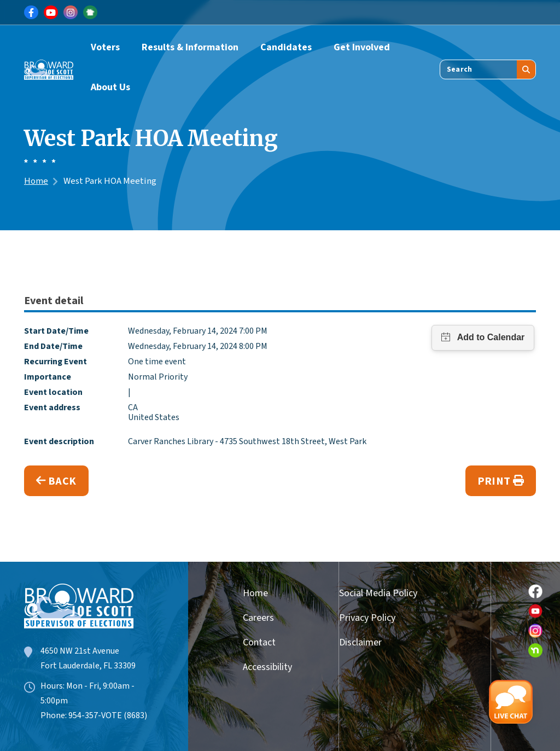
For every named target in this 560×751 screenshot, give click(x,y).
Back (56, 481)
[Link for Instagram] (71, 13)
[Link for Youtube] (51, 13)
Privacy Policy (367, 618)
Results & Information (190, 47)
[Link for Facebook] (31, 13)
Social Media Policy (378, 593)
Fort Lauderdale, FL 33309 (88, 666)
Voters (105, 47)
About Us (110, 87)
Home (36, 181)
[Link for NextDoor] (90, 13)
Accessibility (263, 667)
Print (501, 481)
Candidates (286, 47)
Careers (258, 618)
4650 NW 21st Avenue (80, 651)
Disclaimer (360, 642)
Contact (259, 642)
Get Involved (362, 47)
